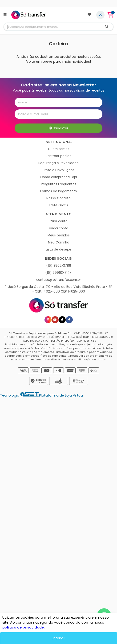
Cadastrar (58, 128)
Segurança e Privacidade (58, 163)
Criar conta (58, 221)
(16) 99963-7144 (59, 273)
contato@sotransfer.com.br (59, 280)
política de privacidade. (23, 627)
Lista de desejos (59, 249)
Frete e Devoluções (59, 170)
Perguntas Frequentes (59, 184)
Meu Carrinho (59, 242)
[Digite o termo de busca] (52, 27)
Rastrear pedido (59, 156)
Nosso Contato (58, 198)
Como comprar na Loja (59, 177)
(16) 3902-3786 (59, 266)
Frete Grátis (58, 205)
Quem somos (59, 149)
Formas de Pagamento (59, 191)
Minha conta (58, 228)
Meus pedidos (59, 235)
